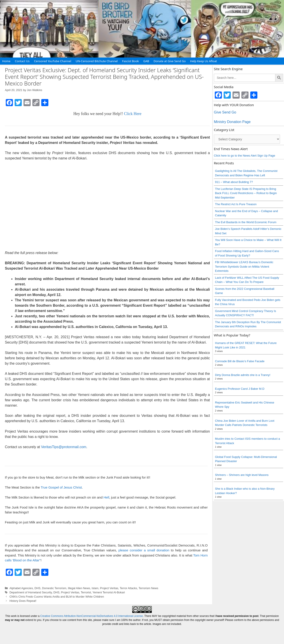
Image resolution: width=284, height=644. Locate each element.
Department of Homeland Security (31, 592)
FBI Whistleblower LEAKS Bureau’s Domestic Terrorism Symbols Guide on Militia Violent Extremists (244, 266)
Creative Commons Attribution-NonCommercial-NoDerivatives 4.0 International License (92, 616)
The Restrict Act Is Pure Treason (236, 204)
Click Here (133, 114)
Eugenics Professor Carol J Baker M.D (240, 389)
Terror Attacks (128, 588)
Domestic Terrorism (54, 588)
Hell (106, 497)
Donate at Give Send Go (170, 61)
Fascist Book (130, 61)
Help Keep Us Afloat (204, 61)
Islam (95, 588)
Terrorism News (149, 588)
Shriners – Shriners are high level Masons (242, 475)
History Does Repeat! (23, 601)
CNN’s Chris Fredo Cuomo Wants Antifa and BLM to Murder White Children (57, 597)
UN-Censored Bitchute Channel (97, 61)
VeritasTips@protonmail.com (64, 447)
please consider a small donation (144, 550)
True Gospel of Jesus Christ (61, 487)
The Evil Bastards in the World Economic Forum (246, 222)
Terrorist (86, 592)
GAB (146, 61)
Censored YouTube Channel (53, 61)
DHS (37, 588)
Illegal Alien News (79, 588)
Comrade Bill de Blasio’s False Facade (240, 361)
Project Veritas (109, 588)
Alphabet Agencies (21, 588)
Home (6, 61)
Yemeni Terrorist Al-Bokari (109, 592)
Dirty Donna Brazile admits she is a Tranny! (243, 375)
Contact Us (22, 61)
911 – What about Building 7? (234, 182)
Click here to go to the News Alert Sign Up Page (245, 156)
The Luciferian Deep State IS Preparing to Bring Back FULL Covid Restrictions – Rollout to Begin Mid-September (246, 193)
